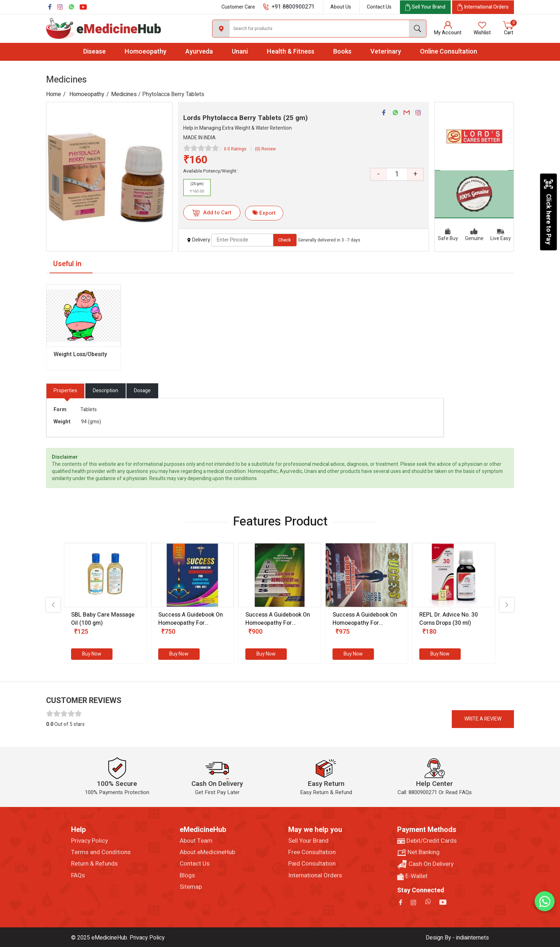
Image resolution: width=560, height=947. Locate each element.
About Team (196, 841)
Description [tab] (106, 391)
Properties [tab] (65, 391)
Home (54, 94)
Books (342, 52)
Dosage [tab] (142, 391)
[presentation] (53, 605)
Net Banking (418, 852)
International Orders (315, 876)
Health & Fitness (291, 52)
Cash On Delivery (425, 864)
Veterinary (386, 52)
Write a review (483, 719)
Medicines (124, 94)
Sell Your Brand (308, 841)
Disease (94, 52)
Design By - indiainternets (457, 938)
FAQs (78, 876)
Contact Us (379, 7)
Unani (240, 52)
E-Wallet (412, 876)
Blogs (187, 876)
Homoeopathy (146, 52)
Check (285, 240)
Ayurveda (199, 52)
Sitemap (191, 887)
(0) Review (265, 149)
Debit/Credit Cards (427, 841)
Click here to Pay (548, 212)
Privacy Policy (89, 841)
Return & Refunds (94, 864)
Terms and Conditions (101, 852)
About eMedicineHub (207, 852)
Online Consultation (449, 52)
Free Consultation (312, 852)
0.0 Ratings (235, 149)
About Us (341, 7)
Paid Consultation (312, 864)
